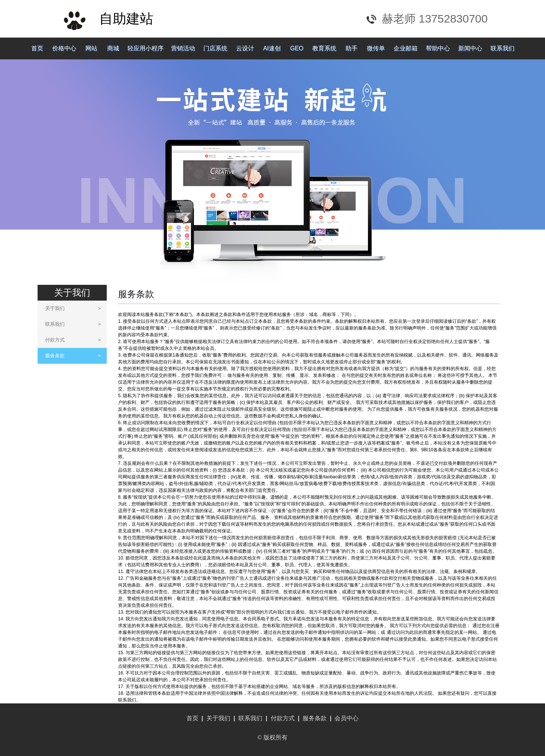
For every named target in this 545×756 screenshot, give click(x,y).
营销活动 (183, 48)
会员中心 (347, 718)
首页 (37, 48)
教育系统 (324, 48)
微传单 (376, 48)
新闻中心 (470, 48)
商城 (113, 48)
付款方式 (73, 340)
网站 (91, 48)
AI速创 (272, 48)
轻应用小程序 (145, 48)
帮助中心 (438, 48)
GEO (297, 48)
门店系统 (215, 48)
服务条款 (73, 356)
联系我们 (503, 48)
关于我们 (73, 308)
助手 (351, 48)
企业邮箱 (406, 48)
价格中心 (64, 48)
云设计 (245, 48)
